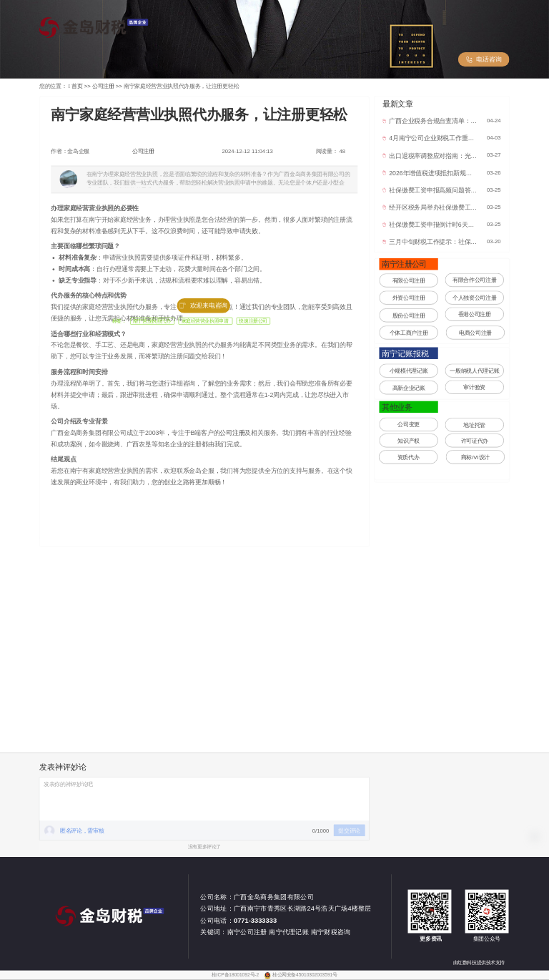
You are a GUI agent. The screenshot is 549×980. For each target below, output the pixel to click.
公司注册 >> (108, 86)
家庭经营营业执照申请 (206, 321)
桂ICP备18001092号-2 (236, 975)
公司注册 (143, 151)
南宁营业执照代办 (152, 321)
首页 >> (82, 86)
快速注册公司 (253, 321)
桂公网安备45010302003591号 (305, 975)
